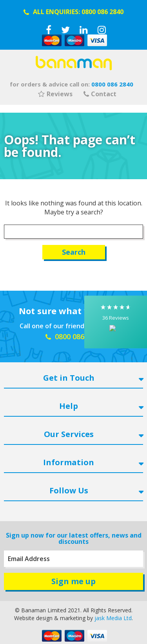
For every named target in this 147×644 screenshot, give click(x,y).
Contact (100, 94)
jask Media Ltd (113, 618)
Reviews (55, 94)
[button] (116, 322)
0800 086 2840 (103, 12)
